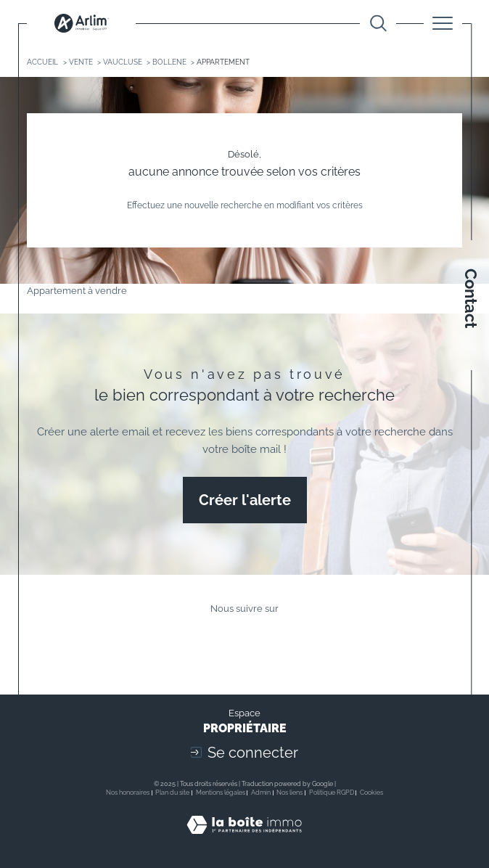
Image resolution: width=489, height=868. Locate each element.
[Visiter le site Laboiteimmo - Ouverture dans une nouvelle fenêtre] (244, 839)
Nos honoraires (128, 793)
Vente (81, 62)
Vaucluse (123, 62)
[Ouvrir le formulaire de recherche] (378, 24)
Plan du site (172, 793)
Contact (471, 298)
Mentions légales (221, 793)
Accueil (42, 62)
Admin (261, 793)
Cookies (371, 793)
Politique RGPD (332, 793)
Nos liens (289, 793)
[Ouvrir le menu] (443, 23)
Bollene (169, 62)
